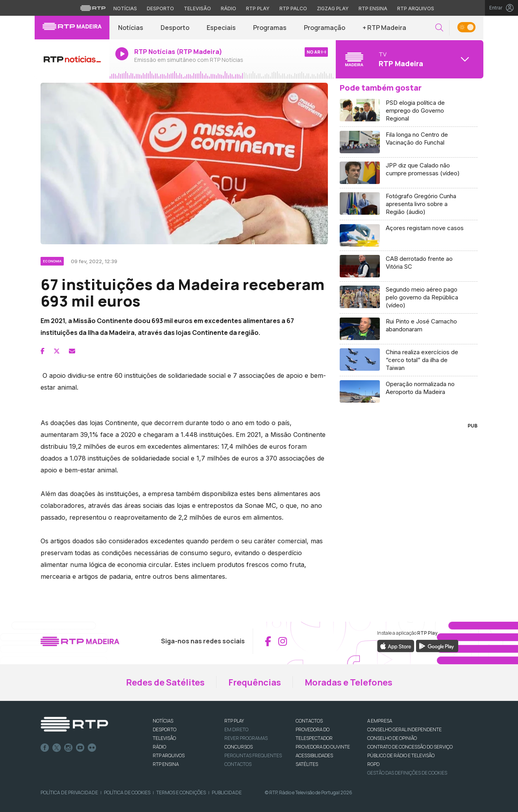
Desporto (175, 28)
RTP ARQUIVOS (169, 755)
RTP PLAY (234, 721)
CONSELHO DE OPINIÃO (392, 738)
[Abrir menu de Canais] (409, 59)
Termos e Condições (181, 792)
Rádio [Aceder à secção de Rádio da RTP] (228, 8)
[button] (439, 28)
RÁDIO (159, 747)
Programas (270, 28)
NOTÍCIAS (163, 721)
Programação (325, 28)
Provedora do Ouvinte (323, 747)
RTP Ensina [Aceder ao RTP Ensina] (373, 8)
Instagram (68, 748)
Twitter (57, 748)
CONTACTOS (309, 721)
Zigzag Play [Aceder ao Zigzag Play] (333, 8)
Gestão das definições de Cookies (407, 773)
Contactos (238, 764)
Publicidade (227, 792)
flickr (92, 748)
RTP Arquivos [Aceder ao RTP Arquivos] (416, 8)
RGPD (373, 764)
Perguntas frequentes (253, 755)
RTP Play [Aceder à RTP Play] (258, 8)
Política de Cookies (127, 792)
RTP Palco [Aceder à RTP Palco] (293, 8)
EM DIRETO (236, 729)
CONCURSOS (239, 747)
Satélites (307, 764)
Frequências (255, 682)
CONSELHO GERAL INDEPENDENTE (404, 729)
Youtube (80, 748)
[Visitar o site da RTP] (93, 8)
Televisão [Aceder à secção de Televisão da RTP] (197, 8)
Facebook (45, 748)
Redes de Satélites (165, 682)
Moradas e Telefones (349, 682)
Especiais (221, 28)
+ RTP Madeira (384, 28)
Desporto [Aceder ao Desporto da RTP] (160, 8)
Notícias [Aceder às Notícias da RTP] (125, 8)
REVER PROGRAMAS (246, 738)
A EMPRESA (380, 721)
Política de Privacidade (69, 792)
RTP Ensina (166, 764)
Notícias (131, 28)
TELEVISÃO (164, 738)
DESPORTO (165, 729)
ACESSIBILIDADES (314, 755)
